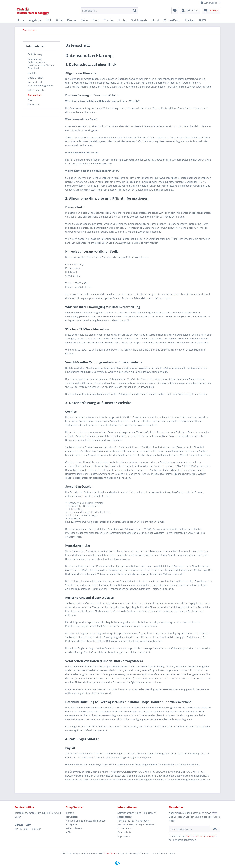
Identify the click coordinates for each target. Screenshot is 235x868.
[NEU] (48, 20)
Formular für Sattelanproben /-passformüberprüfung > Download (41, 64)
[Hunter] (122, 20)
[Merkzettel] (175, 11)
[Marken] (190, 20)
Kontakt (32, 73)
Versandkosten (110, 853)
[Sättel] (59, 20)
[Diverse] (72, 20)
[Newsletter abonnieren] (215, 829)
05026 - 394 (23, 825)
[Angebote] (35, 20)
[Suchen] (135, 11)
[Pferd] (96, 20)
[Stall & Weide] (139, 20)
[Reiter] (85, 20)
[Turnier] (109, 20)
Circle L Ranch (36, 78)
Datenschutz (35, 95)
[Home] (21, 20)
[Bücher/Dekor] (172, 20)
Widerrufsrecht (36, 90)
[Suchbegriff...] (109, 11)
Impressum (34, 104)
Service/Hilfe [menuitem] (209, 3)
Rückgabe (71, 824)
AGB (30, 100)
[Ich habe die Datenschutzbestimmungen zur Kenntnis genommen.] (170, 836)
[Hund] (155, 20)
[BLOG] (203, 20)
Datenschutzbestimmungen (201, 836)
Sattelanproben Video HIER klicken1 (137, 813)
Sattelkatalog (35, 54)
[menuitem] (109, 12)
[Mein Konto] (190, 11)
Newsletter (72, 817)
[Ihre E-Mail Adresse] (189, 829)
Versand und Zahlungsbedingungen (40, 84)
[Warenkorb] (211, 11)
